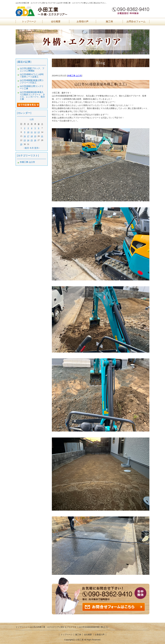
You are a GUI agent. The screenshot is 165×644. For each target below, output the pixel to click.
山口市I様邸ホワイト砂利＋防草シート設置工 (32, 76)
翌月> (37, 148)
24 (28, 140)
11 (32, 132)
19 (35, 136)
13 (39, 132)
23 (25, 140)
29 (21, 144)
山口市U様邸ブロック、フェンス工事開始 (32, 70)
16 (25, 136)
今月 (32, 148)
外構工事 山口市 (75, 76)
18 (32, 136)
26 (35, 140)
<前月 (26, 148)
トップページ (29, 22)
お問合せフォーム (136, 22)
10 (28, 132)
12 (35, 132)
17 (28, 136)
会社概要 (56, 22)
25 (32, 140)
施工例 (109, 22)
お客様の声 (83, 22)
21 (42, 136)
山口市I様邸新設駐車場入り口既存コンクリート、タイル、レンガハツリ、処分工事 (32, 96)
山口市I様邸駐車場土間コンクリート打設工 (32, 82)
